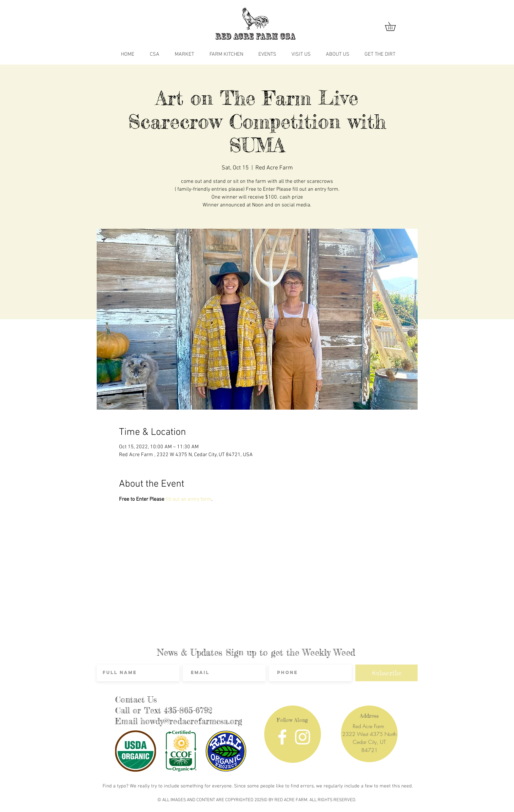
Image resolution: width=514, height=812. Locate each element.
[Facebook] (282, 737)
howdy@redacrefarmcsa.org (191, 721)
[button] (395, 26)
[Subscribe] (386, 673)
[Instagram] (303, 737)
